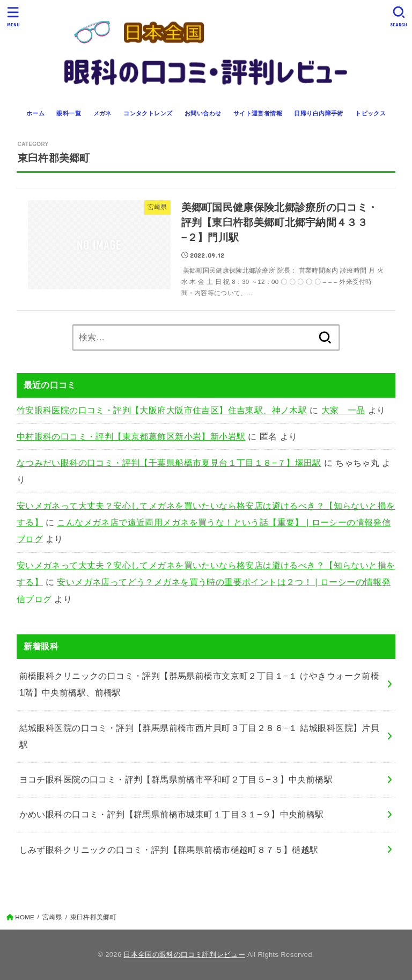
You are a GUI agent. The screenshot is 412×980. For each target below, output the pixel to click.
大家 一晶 (343, 410)
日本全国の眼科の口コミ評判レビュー (184, 955)
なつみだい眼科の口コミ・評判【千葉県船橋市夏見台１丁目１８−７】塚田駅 (169, 463)
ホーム (35, 113)
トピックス (370, 113)
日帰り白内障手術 (318, 113)
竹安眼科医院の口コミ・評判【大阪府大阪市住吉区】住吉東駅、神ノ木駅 (162, 410)
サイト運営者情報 (258, 113)
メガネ (102, 113)
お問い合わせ (203, 113)
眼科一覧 (69, 113)
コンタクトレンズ (148, 113)
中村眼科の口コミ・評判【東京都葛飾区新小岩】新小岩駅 (131, 436)
